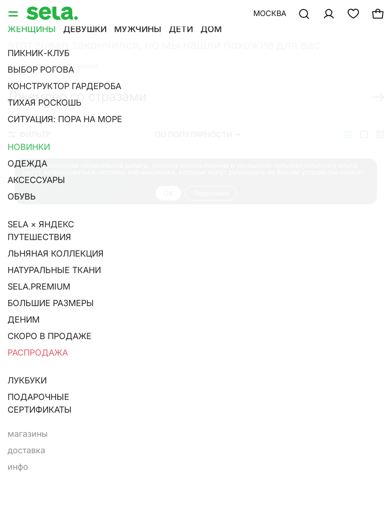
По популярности (198, 134)
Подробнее (211, 193)
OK (168, 193)
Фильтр (29, 134)
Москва (270, 13)
